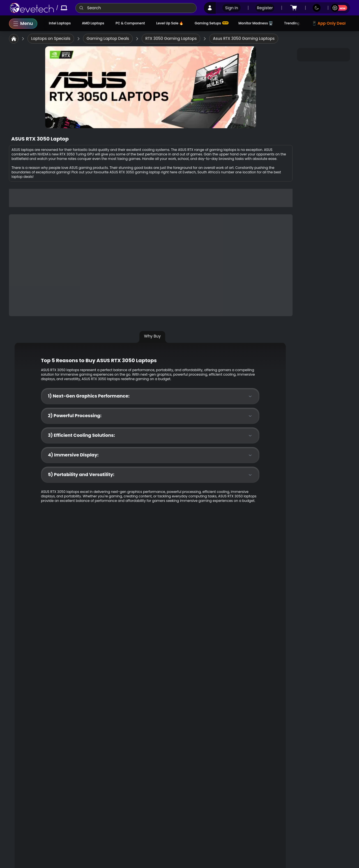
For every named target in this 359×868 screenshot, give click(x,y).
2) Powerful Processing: (150, 416)
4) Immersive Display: (150, 455)
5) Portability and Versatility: (150, 475)
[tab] (155, 338)
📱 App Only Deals (330, 23)
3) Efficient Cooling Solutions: (150, 435)
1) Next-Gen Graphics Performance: (150, 396)
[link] (32, 8)
